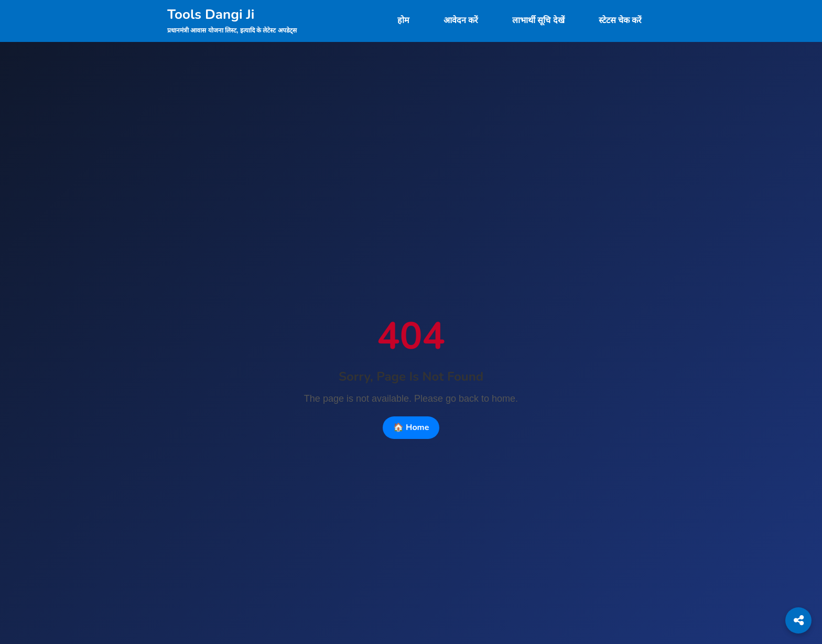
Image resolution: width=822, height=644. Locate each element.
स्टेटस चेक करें (620, 20)
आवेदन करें (461, 20)
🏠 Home (411, 427)
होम (403, 20)
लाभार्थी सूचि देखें (538, 20)
